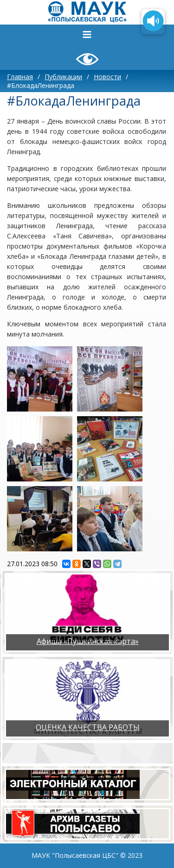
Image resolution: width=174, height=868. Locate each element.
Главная (20, 77)
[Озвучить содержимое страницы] (153, 22)
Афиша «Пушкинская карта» (88, 641)
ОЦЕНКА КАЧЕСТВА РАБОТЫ (88, 727)
